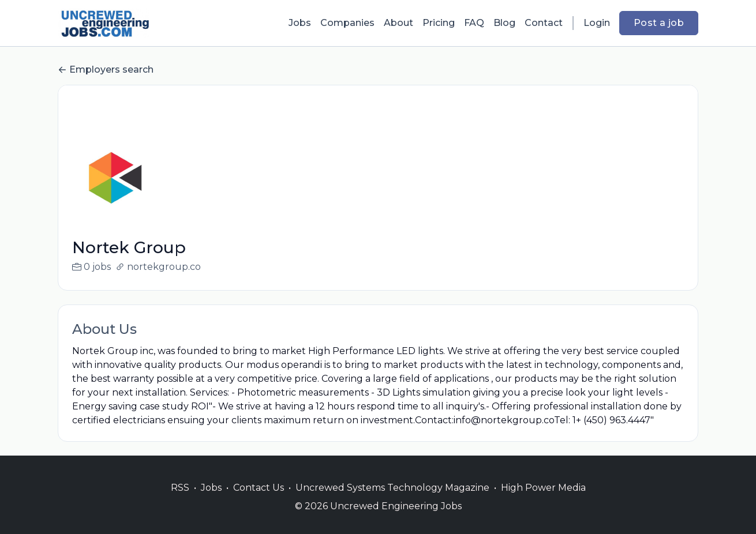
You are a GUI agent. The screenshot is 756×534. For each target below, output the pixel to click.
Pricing (439, 23)
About (398, 23)
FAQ (474, 23)
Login (597, 23)
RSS (180, 501)
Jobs (300, 23)
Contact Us (259, 501)
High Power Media (543, 501)
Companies (347, 23)
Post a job (659, 23)
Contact (544, 23)
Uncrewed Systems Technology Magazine (392, 501)
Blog (504, 23)
